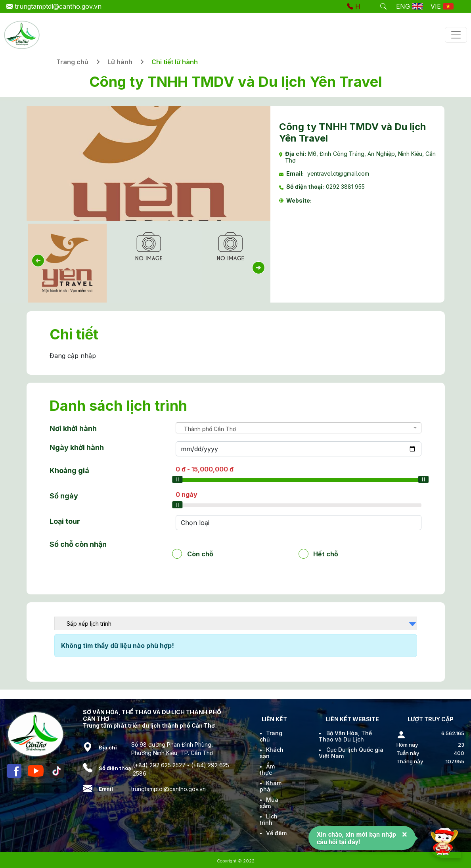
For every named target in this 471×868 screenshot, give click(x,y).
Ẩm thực (267, 769)
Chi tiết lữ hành (175, 62)
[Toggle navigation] (456, 35)
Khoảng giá (69, 470)
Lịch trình (269, 819)
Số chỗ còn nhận (78, 544)
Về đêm (276, 833)
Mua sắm (269, 803)
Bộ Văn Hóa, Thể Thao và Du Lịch (345, 736)
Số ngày (64, 496)
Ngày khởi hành (77, 447)
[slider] (177, 479)
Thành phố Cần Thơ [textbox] (210, 429)
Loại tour (65, 521)
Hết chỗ (326, 554)
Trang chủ (72, 62)
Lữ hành (120, 62)
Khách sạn (272, 753)
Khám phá (271, 786)
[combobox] (299, 428)
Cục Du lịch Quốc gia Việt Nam (351, 753)
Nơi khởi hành (73, 428)
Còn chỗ (200, 554)
